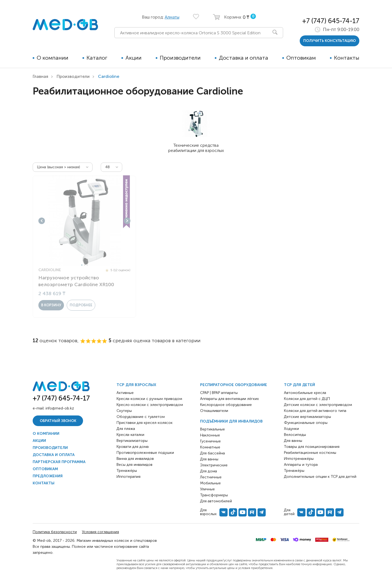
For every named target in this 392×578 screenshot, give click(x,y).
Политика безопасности (55, 532)
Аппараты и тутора (301, 465)
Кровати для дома (133, 447)
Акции (134, 58)
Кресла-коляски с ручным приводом (149, 399)
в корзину (51, 305)
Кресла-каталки (130, 435)
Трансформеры (214, 495)
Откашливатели (214, 411)
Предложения (48, 476)
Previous (42, 221)
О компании (53, 58)
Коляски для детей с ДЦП (307, 399)
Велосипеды (295, 435)
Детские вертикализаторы (307, 417)
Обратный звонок (58, 421)
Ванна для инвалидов (135, 459)
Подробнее (81, 305)
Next (127, 221)
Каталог (97, 58)
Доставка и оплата (244, 58)
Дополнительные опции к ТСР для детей (320, 477)
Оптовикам (301, 58)
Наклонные (210, 435)
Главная (40, 76)
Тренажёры (127, 471)
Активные (125, 393)
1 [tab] (82, 265)
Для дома (209, 471)
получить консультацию (330, 41)
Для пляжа (126, 429)
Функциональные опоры (306, 423)
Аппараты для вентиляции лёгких (229, 399)
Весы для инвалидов (134, 465)
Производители (180, 58)
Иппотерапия (128, 477)
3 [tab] (87, 265)
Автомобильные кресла (305, 393)
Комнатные (210, 447)
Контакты (347, 58)
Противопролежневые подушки (145, 453)
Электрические (214, 465)
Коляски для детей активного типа (315, 411)
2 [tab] (85, 265)
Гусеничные (210, 441)
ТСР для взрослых (136, 385)
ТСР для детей (299, 385)
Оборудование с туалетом (141, 417)
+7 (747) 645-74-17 (331, 21)
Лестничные (211, 477)
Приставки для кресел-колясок (145, 423)
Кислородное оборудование (226, 405)
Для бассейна (212, 453)
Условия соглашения (100, 532)
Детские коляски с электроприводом (318, 405)
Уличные (207, 489)
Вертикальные (212, 429)
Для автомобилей (216, 501)
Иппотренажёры (299, 459)
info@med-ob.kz (60, 408)
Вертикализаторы (132, 441)
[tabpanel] (84, 221)
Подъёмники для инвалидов (231, 421)
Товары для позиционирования (312, 447)
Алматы (172, 17)
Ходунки (291, 429)
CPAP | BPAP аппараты (219, 393)
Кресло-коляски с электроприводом (150, 405)
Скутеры (124, 411)
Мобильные (210, 483)
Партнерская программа (59, 462)
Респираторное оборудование (234, 385)
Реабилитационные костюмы (310, 453)
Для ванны (209, 459)
